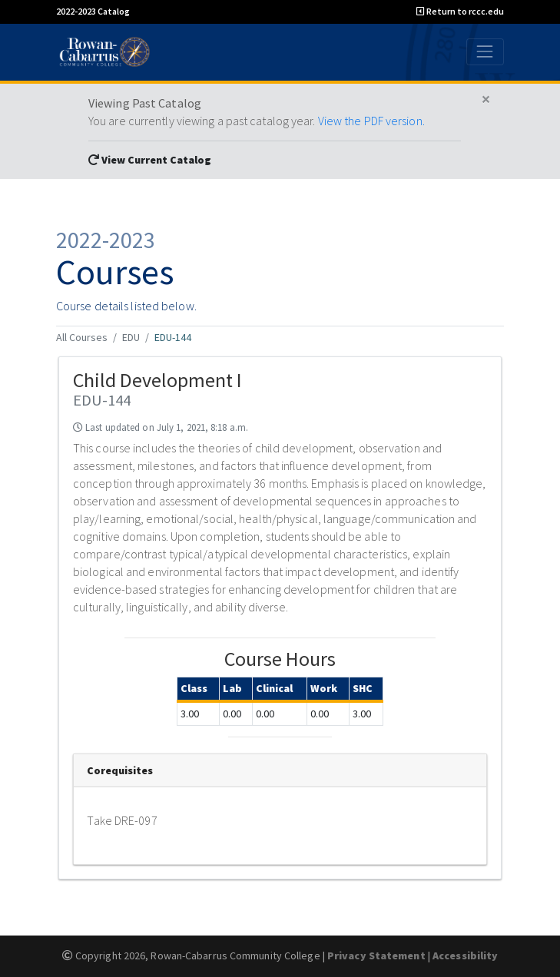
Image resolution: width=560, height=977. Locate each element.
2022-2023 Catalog (93, 11)
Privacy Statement (376, 955)
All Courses (82, 337)
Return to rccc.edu (460, 11)
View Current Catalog (150, 160)
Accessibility (465, 955)
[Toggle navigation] (485, 52)
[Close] (486, 100)
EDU (131, 337)
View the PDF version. (371, 121)
